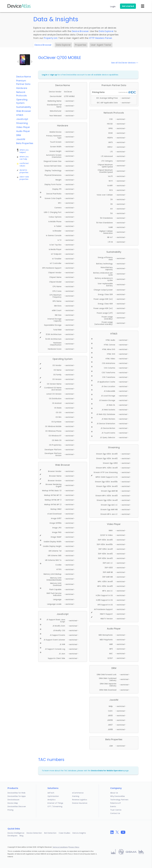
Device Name (24, 77)
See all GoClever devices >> (125, 63)
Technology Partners (119, 800)
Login (113, 7)
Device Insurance (80, 803)
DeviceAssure (13, 800)
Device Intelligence (16, 833)
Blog (21, 836)
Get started (128, 6)
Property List (51, 38)
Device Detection (34, 833)
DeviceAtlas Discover (17, 806)
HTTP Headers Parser (101, 38)
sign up (54, 75)
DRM (19, 135)
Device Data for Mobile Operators (107, 771)
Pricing (10, 810)
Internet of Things (55, 803)
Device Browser (80, 31)
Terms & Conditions (60, 847)
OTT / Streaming (55, 806)
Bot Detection (50, 833)
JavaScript (22, 119)
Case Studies (64, 833)
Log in (45, 75)
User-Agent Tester (101, 45)
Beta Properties (25, 143)
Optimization (53, 796)
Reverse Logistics (80, 800)
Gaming (76, 796)
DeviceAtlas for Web (16, 793)
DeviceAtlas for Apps (17, 796)
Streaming (22, 123)
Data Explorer (106, 31)
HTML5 (20, 115)
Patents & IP (115, 803)
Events (113, 806)
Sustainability (24, 107)
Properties (81, 45)
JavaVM (21, 139)
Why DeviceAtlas (118, 796)
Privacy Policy (74, 847)
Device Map (13, 803)
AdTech (51, 793)
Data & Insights (79, 833)
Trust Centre (116, 810)
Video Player (23, 127)
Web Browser (24, 111)
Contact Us (115, 813)
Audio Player (23, 131)
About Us (114, 793)
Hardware (22, 88)
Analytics (51, 800)
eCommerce (78, 793)
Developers (12, 836)
